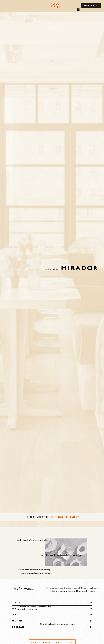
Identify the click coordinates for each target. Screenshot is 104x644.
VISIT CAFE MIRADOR (65, 517)
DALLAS (91, 5)
